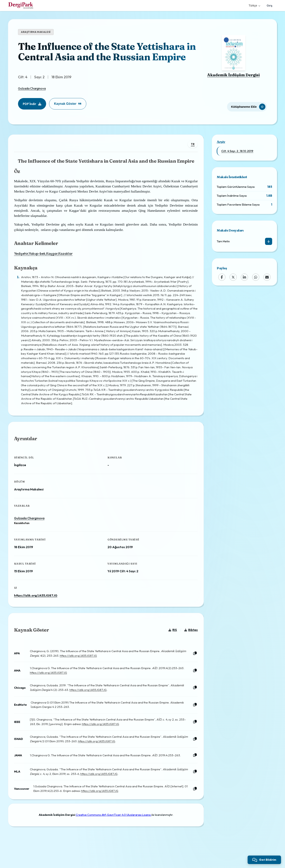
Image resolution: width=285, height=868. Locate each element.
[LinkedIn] (244, 277)
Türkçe (254, 6)
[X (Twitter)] (233, 277)
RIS (171, 640)
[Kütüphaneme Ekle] (247, 105)
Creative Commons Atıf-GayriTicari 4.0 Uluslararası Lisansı (114, 829)
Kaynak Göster (68, 104)
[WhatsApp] (256, 277)
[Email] (267, 277)
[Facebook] (222, 277)
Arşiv (221, 142)
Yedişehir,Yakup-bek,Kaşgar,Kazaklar (45, 256)
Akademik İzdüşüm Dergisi (233, 75)
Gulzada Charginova (32, 88)
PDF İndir (32, 104)
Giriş (269, 6)
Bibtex (189, 640)
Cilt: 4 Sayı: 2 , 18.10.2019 (237, 151)
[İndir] (269, 241)
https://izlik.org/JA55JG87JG (38, 602)
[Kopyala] (193, 664)
